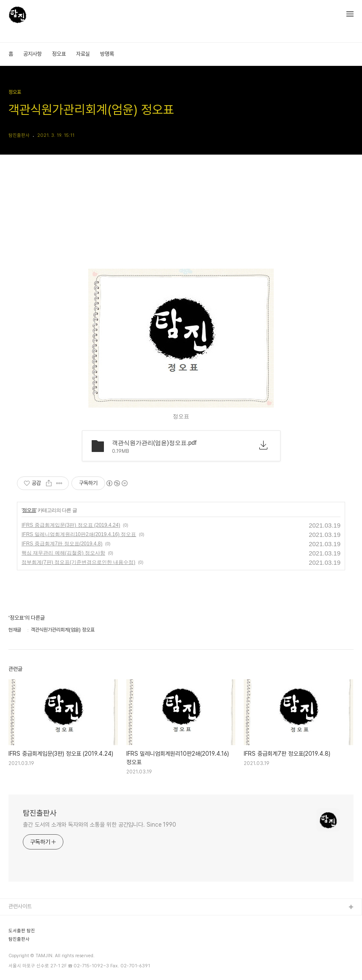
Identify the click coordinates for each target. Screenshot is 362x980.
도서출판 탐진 (22, 931)
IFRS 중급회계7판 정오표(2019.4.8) (62, 544)
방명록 (107, 54)
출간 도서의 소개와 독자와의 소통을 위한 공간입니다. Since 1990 (99, 825)
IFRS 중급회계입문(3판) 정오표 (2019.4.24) (71, 525)
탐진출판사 (40, 813)
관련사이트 (20, 906)
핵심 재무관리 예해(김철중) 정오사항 (63, 553)
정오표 (59, 54)
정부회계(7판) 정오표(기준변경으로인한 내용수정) (78, 562)
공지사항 (33, 54)
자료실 (83, 54)
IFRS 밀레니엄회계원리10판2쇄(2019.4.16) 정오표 (79, 534)
